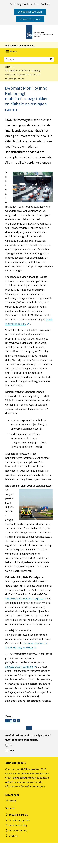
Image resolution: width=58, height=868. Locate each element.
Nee (12, 750)
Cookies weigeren (30, 19)
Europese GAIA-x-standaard (21, 667)
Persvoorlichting (18, 831)
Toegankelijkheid (18, 815)
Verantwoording (18, 825)
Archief (13, 801)
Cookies (45, 4)
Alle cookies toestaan (30, 12)
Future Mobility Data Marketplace (26, 599)
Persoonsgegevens (19, 820)
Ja (11, 745)
